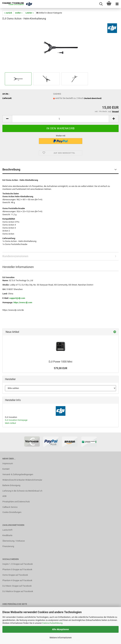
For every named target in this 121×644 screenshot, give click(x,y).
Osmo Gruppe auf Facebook (15, 575)
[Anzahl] (60, 119)
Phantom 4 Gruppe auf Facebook (17, 580)
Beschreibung (11, 169)
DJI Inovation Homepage (16, 420)
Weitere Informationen (61, 638)
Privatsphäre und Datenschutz (16, 502)
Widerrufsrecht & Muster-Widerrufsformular (22, 480)
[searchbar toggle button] (101, 4)
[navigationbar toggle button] (117, 4)
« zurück (8, 13)
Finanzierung (8, 546)
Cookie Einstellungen (12, 512)
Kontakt (6, 469)
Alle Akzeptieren (60, 629)
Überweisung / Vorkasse (14, 541)
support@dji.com (17, 298)
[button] (7, 119)
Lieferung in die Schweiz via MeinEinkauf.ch (22, 491)
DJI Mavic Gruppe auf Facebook (17, 586)
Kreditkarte (7, 535)
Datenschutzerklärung (52, 623)
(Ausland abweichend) (93, 98)
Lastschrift (7, 530)
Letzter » (30, 13)
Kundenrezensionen (15, 256)
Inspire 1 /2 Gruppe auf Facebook (18, 564)
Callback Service (10, 507)
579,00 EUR (60, 368)
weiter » (19, 13)
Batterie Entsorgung (11, 485)
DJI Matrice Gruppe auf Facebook (18, 591)
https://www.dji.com (23, 302)
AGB (4, 496)
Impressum (8, 463)
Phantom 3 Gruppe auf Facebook (17, 569)
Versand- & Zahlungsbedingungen (18, 474)
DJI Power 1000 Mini (60, 362)
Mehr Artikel (10, 423)
